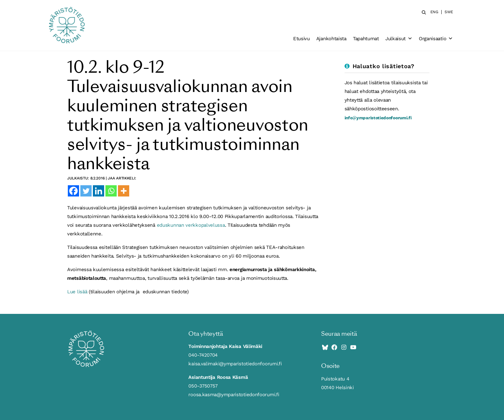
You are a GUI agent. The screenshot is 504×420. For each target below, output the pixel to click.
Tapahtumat (366, 39)
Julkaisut (399, 39)
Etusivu (301, 39)
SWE (449, 12)
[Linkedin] (99, 191)
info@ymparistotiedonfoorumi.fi (378, 118)
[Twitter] (86, 191)
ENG (434, 12)
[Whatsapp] (111, 191)
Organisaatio (436, 39)
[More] (124, 191)
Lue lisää (77, 292)
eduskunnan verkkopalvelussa (191, 225)
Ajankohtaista (331, 39)
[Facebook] (73, 191)
